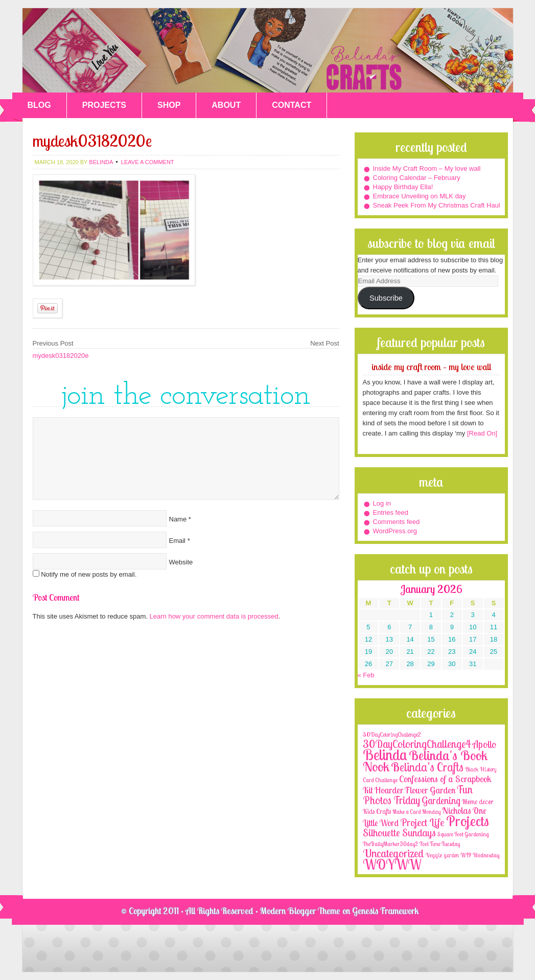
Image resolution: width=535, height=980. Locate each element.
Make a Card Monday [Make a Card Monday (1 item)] (416, 812)
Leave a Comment (148, 162)
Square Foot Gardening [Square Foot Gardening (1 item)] (463, 834)
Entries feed (391, 512)
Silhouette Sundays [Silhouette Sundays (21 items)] (399, 833)
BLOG (39, 105)
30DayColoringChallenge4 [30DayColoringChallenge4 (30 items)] (417, 744)
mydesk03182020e (61, 356)
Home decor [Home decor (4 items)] (478, 802)
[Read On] (481, 433)
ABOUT (226, 105)
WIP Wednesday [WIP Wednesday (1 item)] (480, 855)
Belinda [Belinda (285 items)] (385, 755)
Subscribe (386, 298)
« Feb (366, 675)
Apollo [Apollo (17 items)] (484, 744)
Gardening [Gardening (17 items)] (441, 801)
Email (178, 541)
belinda (101, 162)
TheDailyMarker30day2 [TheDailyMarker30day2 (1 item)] (390, 844)
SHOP (169, 105)
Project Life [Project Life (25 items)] (422, 822)
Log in (382, 503)
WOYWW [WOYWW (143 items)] (392, 864)
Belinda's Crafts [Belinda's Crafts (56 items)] (427, 767)
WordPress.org (395, 531)
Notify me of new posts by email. (89, 574)
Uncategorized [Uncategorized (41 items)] (393, 853)
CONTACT (292, 105)
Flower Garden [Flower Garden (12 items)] (430, 790)
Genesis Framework (386, 911)
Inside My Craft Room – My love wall (427, 168)
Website (181, 562)
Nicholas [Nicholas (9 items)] (457, 811)
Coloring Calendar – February (417, 178)
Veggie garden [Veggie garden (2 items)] (442, 855)
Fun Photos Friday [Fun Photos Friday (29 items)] (418, 795)
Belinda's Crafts (268, 50)
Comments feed (397, 522)
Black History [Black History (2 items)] (481, 769)
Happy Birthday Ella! (403, 187)
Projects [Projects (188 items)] (468, 821)
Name (178, 519)
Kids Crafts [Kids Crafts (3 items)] (377, 811)
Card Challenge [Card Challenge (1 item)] (380, 780)
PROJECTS (104, 105)
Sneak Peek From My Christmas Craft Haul (437, 205)
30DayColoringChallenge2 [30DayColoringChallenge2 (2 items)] (392, 734)
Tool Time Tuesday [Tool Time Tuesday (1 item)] (440, 844)
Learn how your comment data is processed (214, 616)
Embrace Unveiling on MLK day (420, 196)
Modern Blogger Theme (300, 911)
